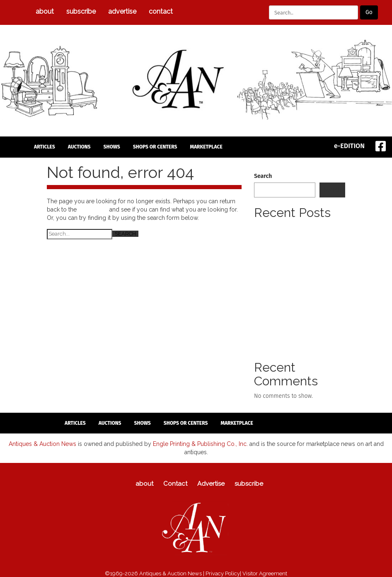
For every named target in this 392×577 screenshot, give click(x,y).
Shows (112, 147)
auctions (79, 147)
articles (45, 147)
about (45, 11)
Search (263, 176)
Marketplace (206, 147)
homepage (93, 209)
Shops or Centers (155, 147)
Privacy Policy (223, 573)
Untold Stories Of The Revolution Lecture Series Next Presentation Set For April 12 (296, 319)
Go (369, 12)
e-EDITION (349, 146)
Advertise (122, 11)
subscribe (81, 11)
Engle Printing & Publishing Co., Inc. (200, 443)
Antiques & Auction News (42, 443)
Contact (161, 11)
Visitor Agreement (265, 573)
